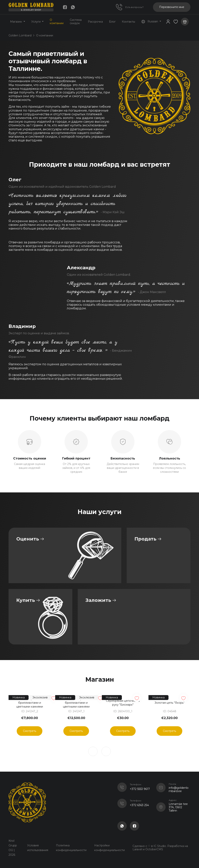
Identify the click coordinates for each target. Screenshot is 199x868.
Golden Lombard (20, 35)
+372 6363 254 (139, 805)
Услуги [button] (36, 22)
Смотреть (30, 731)
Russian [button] (150, 22)
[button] (176, 22)
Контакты (128, 22)
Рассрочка (95, 22)
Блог (112, 22)
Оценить (28, 539)
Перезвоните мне (172, 7)
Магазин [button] (16, 22)
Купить (26, 600)
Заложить (98, 600)
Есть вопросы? (134, 7)
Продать (145, 539)
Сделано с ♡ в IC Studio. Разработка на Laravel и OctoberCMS (160, 848)
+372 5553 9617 (140, 789)
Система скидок (76, 22)
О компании (57, 22)
